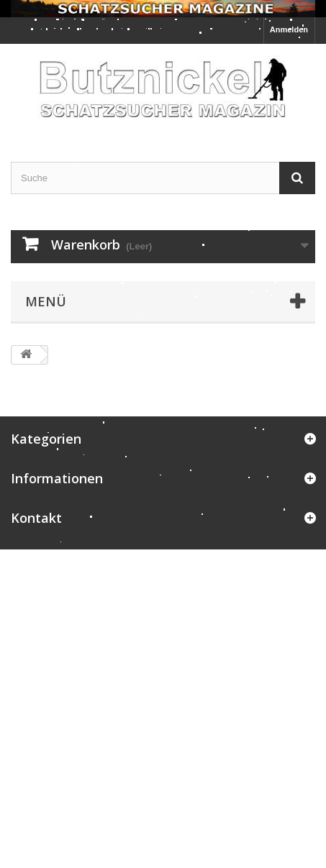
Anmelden (289, 29)
